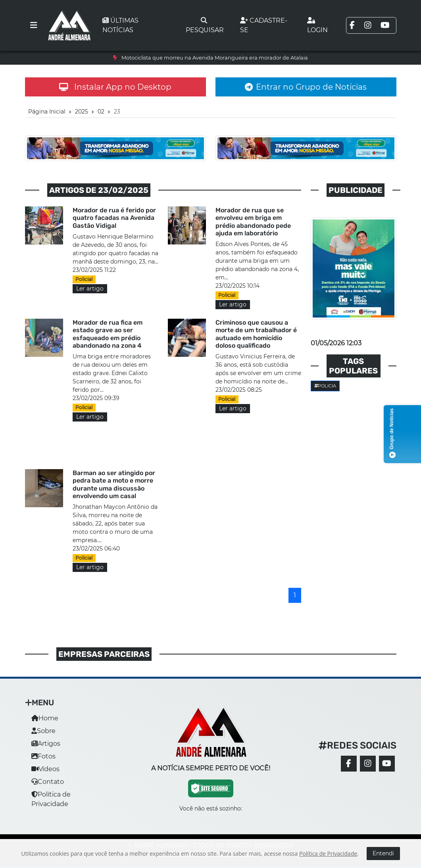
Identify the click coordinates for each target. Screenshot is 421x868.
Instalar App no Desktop (115, 87)
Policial (84, 279)
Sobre (43, 731)
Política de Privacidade (328, 854)
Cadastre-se (264, 25)
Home (45, 718)
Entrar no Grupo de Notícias (306, 87)
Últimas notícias (120, 25)
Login (317, 25)
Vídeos (45, 769)
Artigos (46, 744)
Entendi (383, 853)
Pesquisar (205, 25)
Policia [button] (325, 386)
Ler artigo (90, 289)
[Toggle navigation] (34, 25)
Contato (48, 782)
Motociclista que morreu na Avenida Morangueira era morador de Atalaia (215, 58)
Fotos (43, 756)
